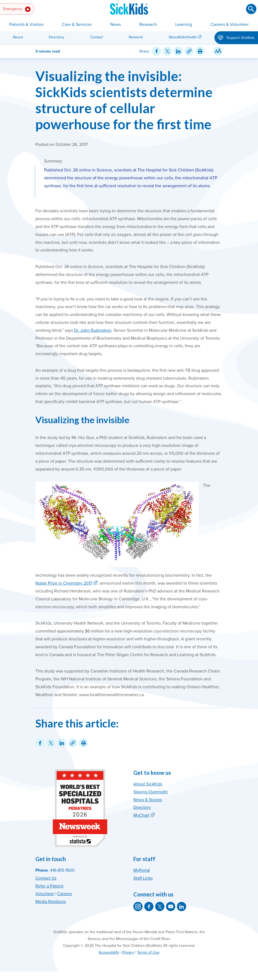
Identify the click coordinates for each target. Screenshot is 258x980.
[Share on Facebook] (156, 51)
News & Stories (148, 800)
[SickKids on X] (160, 907)
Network (136, 37)
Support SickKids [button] (236, 38)
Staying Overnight (150, 792)
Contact (96, 37)
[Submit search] (251, 9)
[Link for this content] (189, 51)
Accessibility (109, 952)
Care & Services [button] (77, 24)
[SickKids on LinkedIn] (182, 907)
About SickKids (148, 784)
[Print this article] (200, 51)
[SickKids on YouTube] (171, 907)
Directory (56, 37)
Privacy (128, 952)
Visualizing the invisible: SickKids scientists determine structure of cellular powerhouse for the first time (124, 100)
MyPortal (142, 870)
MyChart (141, 815)
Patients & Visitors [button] (26, 24)
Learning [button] (184, 24)
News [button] (116, 24)
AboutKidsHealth (183, 37)
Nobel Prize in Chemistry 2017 (64, 583)
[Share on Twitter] (167, 51)
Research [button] (148, 24)
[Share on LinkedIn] (178, 51)
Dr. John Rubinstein (93, 330)
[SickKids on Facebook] (149, 907)
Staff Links (143, 878)
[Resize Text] (218, 51)
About (18, 37)
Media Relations (51, 902)
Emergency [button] (17, 9)
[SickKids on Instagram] (138, 907)
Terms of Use (148, 952)
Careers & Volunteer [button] (230, 24)
